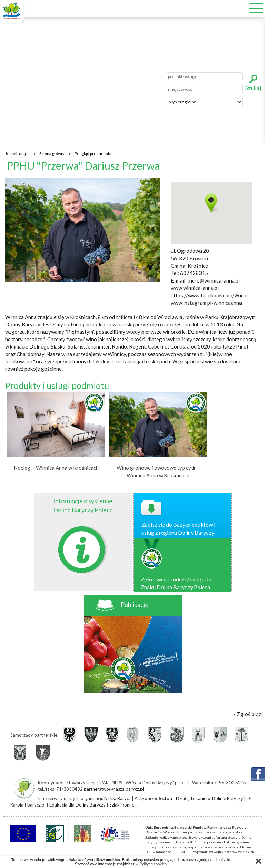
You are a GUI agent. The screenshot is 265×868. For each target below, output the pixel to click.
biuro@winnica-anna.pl (214, 280)
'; (205, 102)
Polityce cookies (153, 864)
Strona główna (52, 154)
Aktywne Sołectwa (153, 798)
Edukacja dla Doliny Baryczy (77, 805)
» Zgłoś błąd (247, 714)
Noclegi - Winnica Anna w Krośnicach (56, 468)
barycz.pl (36, 805)
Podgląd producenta (93, 154)
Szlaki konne (122, 805)
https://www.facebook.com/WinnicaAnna (211, 295)
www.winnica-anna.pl (195, 288)
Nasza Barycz (117, 798)
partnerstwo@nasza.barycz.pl (114, 789)
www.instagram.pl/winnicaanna (206, 303)
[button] (211, 203)
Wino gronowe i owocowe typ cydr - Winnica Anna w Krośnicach (158, 471)
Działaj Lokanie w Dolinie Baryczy (209, 798)
